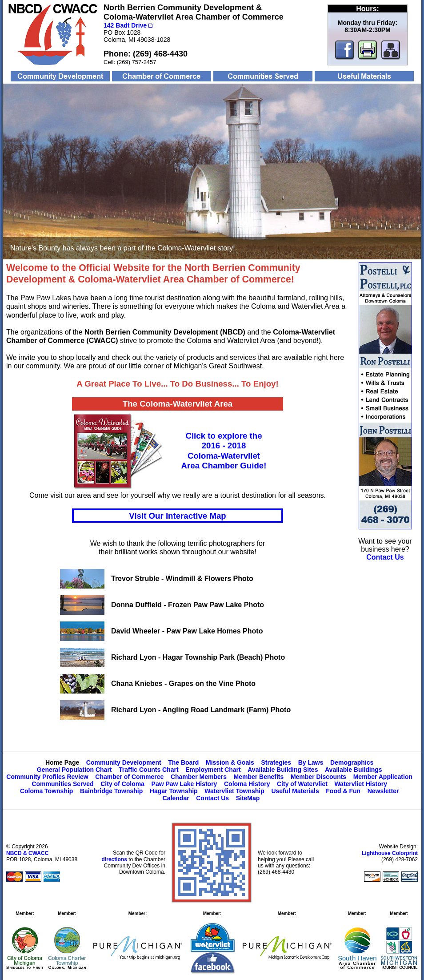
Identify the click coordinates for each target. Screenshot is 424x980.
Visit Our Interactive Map (177, 516)
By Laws (311, 762)
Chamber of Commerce (129, 777)
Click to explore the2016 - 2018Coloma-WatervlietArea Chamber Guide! (224, 451)
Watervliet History (361, 784)
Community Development (124, 762)
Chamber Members (199, 777)
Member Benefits (259, 777)
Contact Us (212, 798)
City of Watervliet (302, 784)
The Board (183, 762)
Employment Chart (213, 770)
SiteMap (248, 798)
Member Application (383, 777)
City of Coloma (122, 784)
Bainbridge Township (111, 791)
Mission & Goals (230, 762)
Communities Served (62, 784)
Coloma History (247, 784)
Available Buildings (354, 770)
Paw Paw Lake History (184, 784)
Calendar (176, 798)
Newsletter (383, 791)
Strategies (276, 762)
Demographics (352, 762)
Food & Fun (343, 791)
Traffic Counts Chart (149, 770)
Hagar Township (174, 791)
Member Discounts (318, 777)
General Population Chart (74, 770)
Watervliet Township (234, 791)
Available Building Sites (283, 770)
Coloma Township (47, 791)
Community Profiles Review (47, 777)
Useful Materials (295, 791)
